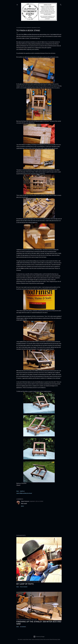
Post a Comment (24, 587)
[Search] (61, 4)
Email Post (22, 491)
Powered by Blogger (39, 637)
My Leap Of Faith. (25, 584)
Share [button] (18, 491)
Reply (22, 506)
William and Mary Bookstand (26, 493)
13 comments (23, 627)
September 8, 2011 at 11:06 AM (37, 501)
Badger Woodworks (25, 501)
